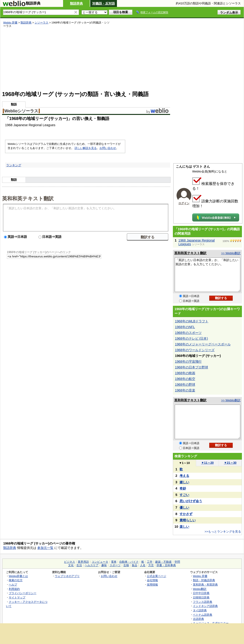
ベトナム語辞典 (203, 615)
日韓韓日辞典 (201, 597)
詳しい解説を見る (86, 148)
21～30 (230, 463)
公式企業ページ (157, 576)
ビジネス (70, 562)
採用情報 (152, 584)
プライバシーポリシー (23, 593)
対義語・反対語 (104, 3)
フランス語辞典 (203, 602)
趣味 (104, 565)
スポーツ (115, 565)
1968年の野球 (185, 385)
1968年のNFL (185, 327)
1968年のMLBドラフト (192, 321)
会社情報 (152, 580)
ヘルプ (13, 584)
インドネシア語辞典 (205, 606)
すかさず (186, 514)
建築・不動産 (163, 562)
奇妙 (183, 488)
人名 (143, 565)
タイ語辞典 (200, 610)
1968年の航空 (185, 379)
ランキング (14, 165)
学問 (177, 562)
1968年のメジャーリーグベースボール (203, 344)
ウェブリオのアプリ (67, 576)
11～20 (208, 463)
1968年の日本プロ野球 (192, 367)
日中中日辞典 (201, 593)
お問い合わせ (108, 148)
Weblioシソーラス (21, 111)
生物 (126, 565)
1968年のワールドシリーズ (195, 350)
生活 (79, 565)
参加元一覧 (45, 548)
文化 (71, 565)
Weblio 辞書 (10, 23)
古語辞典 (198, 619)
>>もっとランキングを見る (223, 532)
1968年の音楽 (185, 390)
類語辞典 (76, 3)
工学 (150, 562)
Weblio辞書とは (18, 576)
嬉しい (184, 482)
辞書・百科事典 (166, 565)
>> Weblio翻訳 (231, 253)
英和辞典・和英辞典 (205, 584)
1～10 (184, 463)
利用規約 (14, 589)
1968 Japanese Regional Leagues (197, 242)
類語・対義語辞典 (204, 580)
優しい (184, 507)
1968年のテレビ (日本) (191, 338)
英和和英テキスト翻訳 (28, 198)
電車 (114, 562)
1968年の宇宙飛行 (188, 361)
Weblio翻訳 (200, 589)
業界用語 (83, 562)
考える (184, 476)
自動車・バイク (129, 562)
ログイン (184, 203)
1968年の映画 (185, 373)
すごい (184, 495)
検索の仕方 (16, 580)
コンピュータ (100, 562)
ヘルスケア (92, 565)
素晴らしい (188, 520)
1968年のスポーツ (188, 333)
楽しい (184, 527)
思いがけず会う (191, 501)
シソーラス (41, 23)
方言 (151, 565)
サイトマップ (17, 597)
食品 (134, 565)
